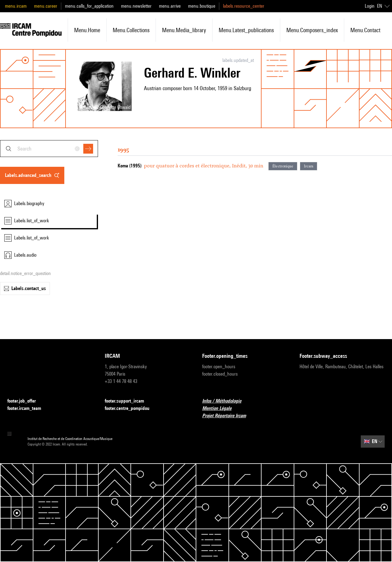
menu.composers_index (312, 30)
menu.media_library (184, 30)
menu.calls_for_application (89, 6)
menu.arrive (170, 6)
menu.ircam (16, 6)
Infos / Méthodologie (225, 401)
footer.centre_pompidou (131, 409)
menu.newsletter (136, 6)
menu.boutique (202, 6)
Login (370, 6)
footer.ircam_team (28, 409)
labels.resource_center (244, 6)
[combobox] (49, 149)
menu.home (87, 30)
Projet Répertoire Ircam (228, 416)
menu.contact (365, 30)
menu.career (46, 6)
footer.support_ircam (128, 401)
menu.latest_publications (246, 30)
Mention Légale (221, 409)
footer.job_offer (25, 401)
